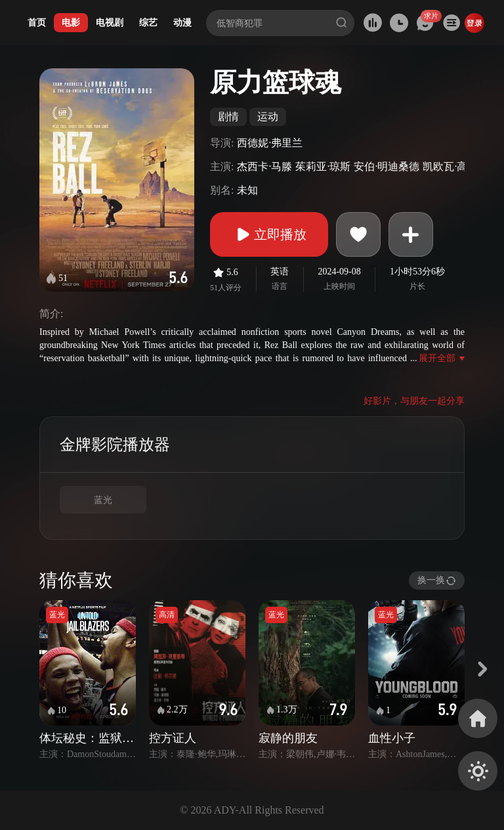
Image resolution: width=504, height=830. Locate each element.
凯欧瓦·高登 (450, 166)
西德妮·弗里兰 (270, 143)
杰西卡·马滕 (264, 166)
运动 (268, 117)
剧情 (228, 117)
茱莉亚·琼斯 (323, 166)
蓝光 (103, 500)
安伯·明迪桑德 (387, 166)
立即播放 (269, 234)
